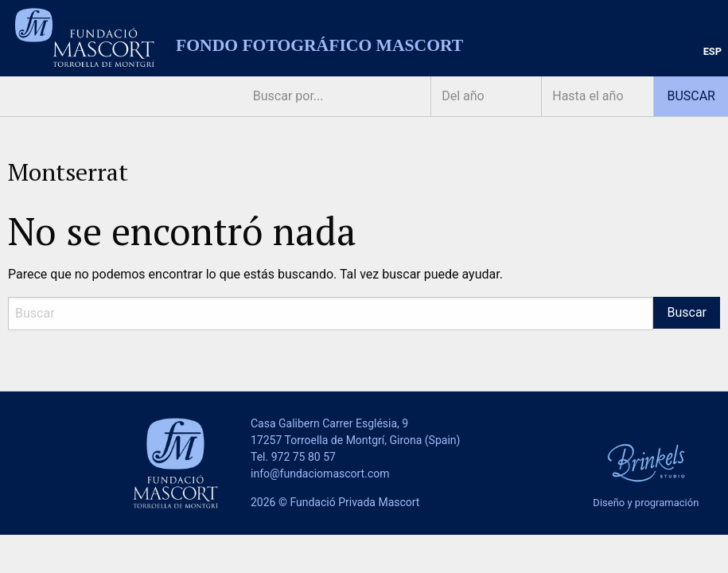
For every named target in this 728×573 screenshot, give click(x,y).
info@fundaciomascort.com (320, 474)
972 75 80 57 (304, 457)
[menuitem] (712, 52)
